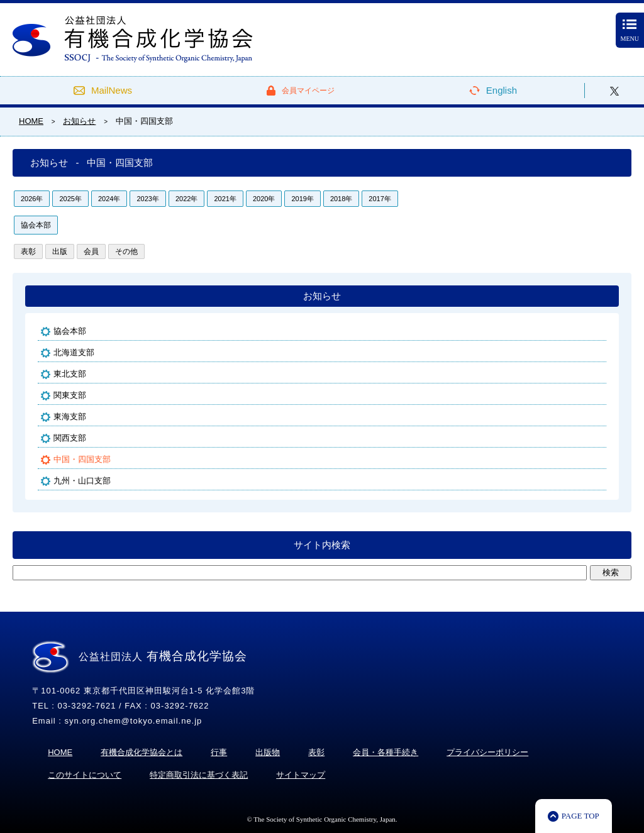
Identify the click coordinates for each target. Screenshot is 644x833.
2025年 (70, 199)
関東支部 (70, 395)
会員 (91, 251)
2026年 (32, 199)
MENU (630, 31)
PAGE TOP (580, 816)
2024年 (109, 199)
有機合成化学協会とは (142, 752)
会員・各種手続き (386, 752)
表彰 (28, 251)
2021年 (225, 199)
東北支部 (70, 374)
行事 (219, 752)
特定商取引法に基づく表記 (199, 775)
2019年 (302, 199)
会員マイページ (308, 91)
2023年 (147, 199)
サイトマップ (301, 775)
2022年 (186, 199)
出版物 (268, 752)
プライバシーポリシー (487, 752)
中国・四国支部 (82, 459)
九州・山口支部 (82, 481)
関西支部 (70, 438)
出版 (60, 251)
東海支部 (70, 416)
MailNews (112, 90)
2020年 (264, 199)
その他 (126, 251)
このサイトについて (85, 775)
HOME (60, 752)
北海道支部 (74, 352)
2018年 (341, 199)
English (502, 90)
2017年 (380, 199)
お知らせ (322, 296)
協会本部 (36, 225)
